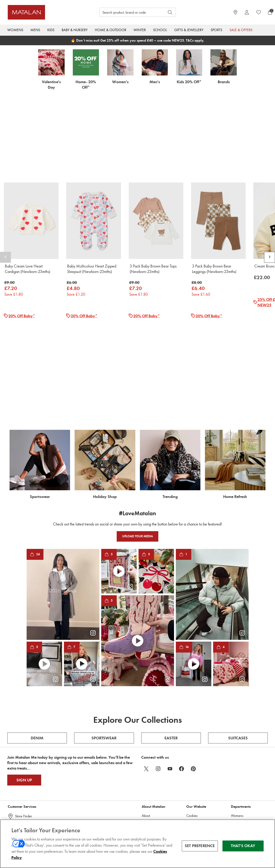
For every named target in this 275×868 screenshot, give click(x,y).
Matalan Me (24, 781)
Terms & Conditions (200, 762)
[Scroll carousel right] (270, 215)
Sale (234, 803)
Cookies (192, 730)
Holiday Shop (240, 776)
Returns (20, 771)
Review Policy (196, 739)
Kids (51, 30)
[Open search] (170, 12)
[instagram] (158, 683)
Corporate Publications (157, 757)
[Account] (247, 12)
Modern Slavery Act (156, 748)
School (160, 30)
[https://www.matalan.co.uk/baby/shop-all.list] (137, 114)
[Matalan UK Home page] (40, 12)
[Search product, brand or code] (128, 12)
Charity (147, 767)
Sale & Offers (241, 30)
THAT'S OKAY (243, 846)
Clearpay (193, 789)
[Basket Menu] (270, 12)
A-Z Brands (239, 794)
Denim (37, 653)
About (146, 730)
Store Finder (24, 731)
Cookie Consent (26, 801)
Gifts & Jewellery (189, 30)
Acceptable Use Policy (202, 798)
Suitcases (238, 653)
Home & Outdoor (111, 30)
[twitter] (146, 683)
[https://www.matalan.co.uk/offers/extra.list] (137, 315)
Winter (140, 30)
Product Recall (25, 791)
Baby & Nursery (75, 30)
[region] (137, 844)
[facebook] (182, 683)
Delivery (21, 761)
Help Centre (24, 741)
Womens (15, 30)
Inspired (237, 812)
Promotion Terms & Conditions (199, 751)
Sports (216, 30)
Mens (35, 30)
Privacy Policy (196, 771)
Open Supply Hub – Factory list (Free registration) (156, 789)
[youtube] (170, 683)
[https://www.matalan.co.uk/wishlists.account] (259, 12)
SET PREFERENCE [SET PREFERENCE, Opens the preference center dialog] (200, 846)
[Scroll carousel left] (5, 215)
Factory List (149, 803)
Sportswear (104, 653)
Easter (171, 653)
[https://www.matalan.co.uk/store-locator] (235, 12)
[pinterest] (194, 683)
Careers (147, 739)
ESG (145, 776)
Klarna (191, 780)
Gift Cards (22, 751)
